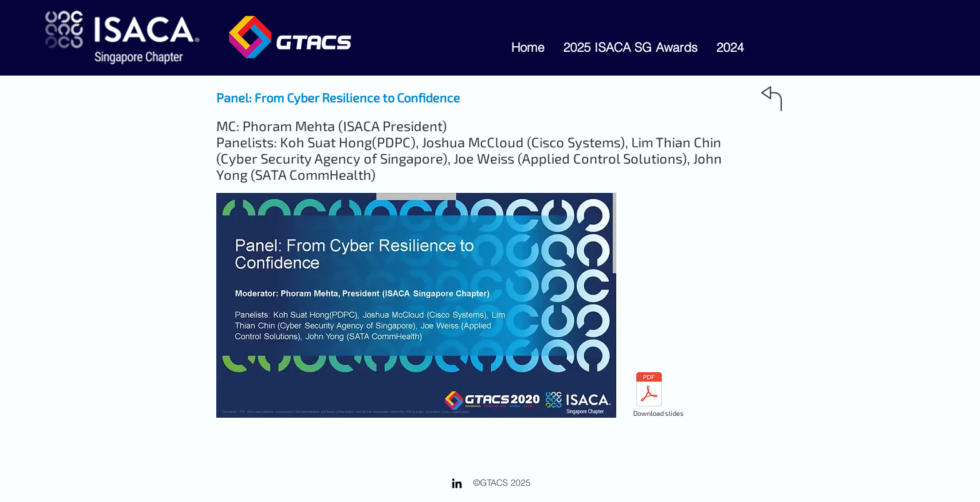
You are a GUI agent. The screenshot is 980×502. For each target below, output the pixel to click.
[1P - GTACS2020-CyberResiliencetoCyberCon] (649, 391)
